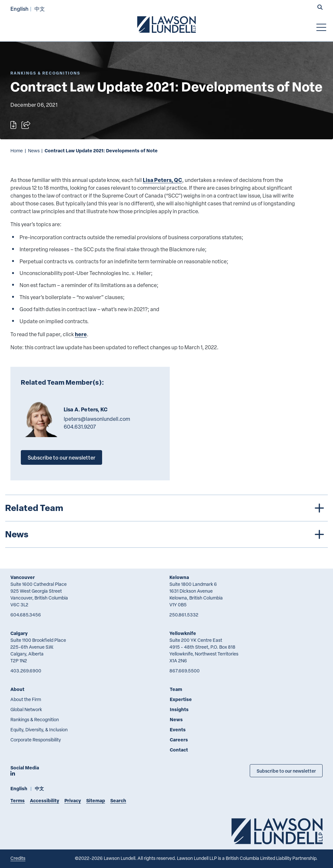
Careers (179, 740)
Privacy (73, 800)
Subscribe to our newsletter (61, 457)
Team (176, 689)
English (20, 9)
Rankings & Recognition (35, 719)
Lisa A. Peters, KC (86, 409)
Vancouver (23, 577)
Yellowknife (183, 633)
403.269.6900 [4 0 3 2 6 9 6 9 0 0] (26, 671)
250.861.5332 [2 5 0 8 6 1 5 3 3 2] (184, 615)
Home (17, 151)
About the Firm (26, 699)
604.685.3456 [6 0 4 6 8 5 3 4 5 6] (26, 615)
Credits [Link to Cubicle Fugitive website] (18, 858)
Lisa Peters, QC (162, 180)
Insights (179, 709)
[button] (320, 8)
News (34, 151)
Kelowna (179, 577)
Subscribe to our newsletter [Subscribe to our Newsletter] (286, 771)
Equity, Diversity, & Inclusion (39, 730)
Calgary (19, 633)
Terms (18, 800)
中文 (40, 9)
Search (118, 800)
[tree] (166, 521)
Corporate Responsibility (36, 740)
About (17, 689)
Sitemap (96, 800)
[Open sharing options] (26, 125)
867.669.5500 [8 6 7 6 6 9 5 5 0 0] (185, 671)
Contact (179, 750)
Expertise (181, 699)
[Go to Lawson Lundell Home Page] (166, 24)
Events (178, 730)
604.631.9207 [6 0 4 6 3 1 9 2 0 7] (80, 427)
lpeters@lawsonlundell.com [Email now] (97, 419)
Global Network (26, 709)
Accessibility (45, 800)
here (81, 334)
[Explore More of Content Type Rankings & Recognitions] (45, 73)
